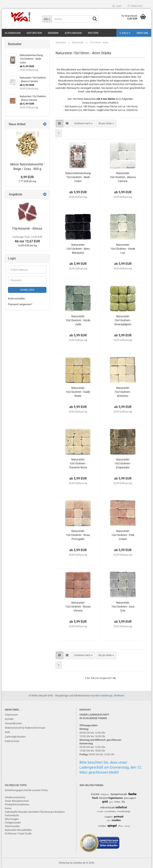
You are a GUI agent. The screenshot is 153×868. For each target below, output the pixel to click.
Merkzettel (135, 6)
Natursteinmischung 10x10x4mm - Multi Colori (78, 177)
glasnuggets (130, 798)
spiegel (112, 826)
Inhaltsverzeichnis (15, 797)
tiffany (121, 826)
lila (123, 802)
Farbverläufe (12, 815)
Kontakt (9, 719)
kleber (117, 802)
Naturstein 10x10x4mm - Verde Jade (78, 320)
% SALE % (125, 33)
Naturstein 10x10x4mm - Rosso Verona (78, 607)
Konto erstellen (16, 299)
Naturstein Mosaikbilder (18, 830)
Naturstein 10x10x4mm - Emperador (123, 463)
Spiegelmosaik (119, 794)
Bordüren (60, 812)
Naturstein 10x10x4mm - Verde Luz (123, 249)
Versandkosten (13, 723)
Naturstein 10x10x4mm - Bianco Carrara (123, 177)
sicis (108, 820)
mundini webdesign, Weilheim (107, 696)
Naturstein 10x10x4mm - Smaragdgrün (123, 320)
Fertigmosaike (13, 823)
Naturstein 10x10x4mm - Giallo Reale (78, 392)
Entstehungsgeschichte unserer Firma (26, 790)
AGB (7, 732)
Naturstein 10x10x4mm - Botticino (123, 392)
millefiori (121, 807)
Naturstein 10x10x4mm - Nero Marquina (78, 249)
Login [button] (117, 6)
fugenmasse (116, 798)
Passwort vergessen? (20, 304)
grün (111, 802)
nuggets (109, 817)
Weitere (93, 33)
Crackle (95, 794)
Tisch (95, 798)
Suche (132, 794)
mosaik (100, 811)
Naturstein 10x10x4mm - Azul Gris (123, 607)
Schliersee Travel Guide (18, 834)
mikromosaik (108, 807)
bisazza (103, 798)
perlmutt (119, 817)
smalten (116, 820)
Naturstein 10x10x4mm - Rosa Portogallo (78, 535)
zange (127, 826)
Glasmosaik (13, 33)
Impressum (11, 715)
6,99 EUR (27, 177)
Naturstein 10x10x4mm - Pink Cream (123, 535)
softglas (102, 826)
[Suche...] (47, 19)
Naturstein (34, 33)
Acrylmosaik (73, 33)
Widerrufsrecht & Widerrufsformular (25, 728)
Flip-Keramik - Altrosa (27, 229)
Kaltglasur (105, 794)
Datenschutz (12, 741)
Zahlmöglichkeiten (15, 737)
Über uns (142, 33)
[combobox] (83, 124)
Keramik (53, 33)
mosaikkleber (110, 811)
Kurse (8, 808)
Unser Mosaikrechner (17, 801)
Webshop (64, 863)
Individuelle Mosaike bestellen (22, 812)
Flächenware (47, 812)
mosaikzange (124, 811)
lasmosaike (13, 826)
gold (105, 802)
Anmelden (27, 290)
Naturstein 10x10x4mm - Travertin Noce (78, 463)
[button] (59, 124)
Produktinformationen (17, 804)
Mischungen (12, 819)
